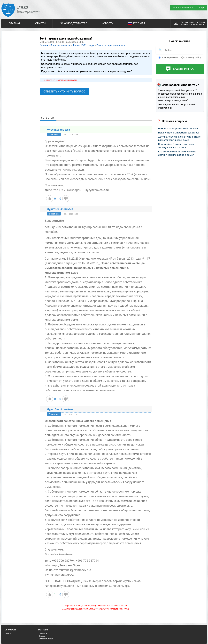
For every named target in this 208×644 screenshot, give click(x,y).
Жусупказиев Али (58, 130)
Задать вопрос (183, 69)
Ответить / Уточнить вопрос (65, 92)
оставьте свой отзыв (120, 609)
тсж (76, 80)
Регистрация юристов (183, 8)
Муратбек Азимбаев (60, 209)
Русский (136, 24)
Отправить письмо (47, 639)
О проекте (43, 633)
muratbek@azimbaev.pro (75, 570)
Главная (15, 23)
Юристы (40, 23)
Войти (8, 633)
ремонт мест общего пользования (59, 80)
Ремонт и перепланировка (111, 45)
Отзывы (42, 636)
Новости (108, 23)
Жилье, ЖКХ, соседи (83, 45)
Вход (202, 8)
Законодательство (74, 23)
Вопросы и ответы (60, 45)
